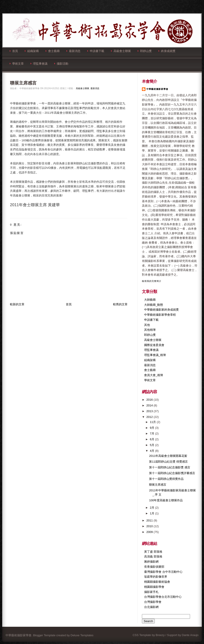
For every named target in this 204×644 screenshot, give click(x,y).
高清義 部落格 (153, 557)
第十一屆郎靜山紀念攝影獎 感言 (170, 467)
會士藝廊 (53, 51)
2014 (150, 405)
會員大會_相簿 (154, 375)
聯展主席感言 (23, 83)
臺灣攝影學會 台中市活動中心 (163, 572)
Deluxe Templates (82, 635)
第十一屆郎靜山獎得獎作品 (166, 479)
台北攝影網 (151, 607)
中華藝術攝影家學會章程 (160, 315)
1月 (153, 513)
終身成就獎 (167, 51)
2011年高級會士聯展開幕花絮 (168, 456)
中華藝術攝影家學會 (157, 89)
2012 (150, 417)
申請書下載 (96, 51)
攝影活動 (61, 64)
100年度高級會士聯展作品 (166, 500)
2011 (150, 520)
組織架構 (32, 51)
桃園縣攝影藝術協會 (157, 582)
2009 (150, 532)
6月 (153, 439)
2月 (153, 508)
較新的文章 (17, 304)
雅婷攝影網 (151, 562)
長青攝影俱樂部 (154, 567)
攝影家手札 (151, 592)
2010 (150, 526)
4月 (153, 451)
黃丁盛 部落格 (153, 552)
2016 (150, 400)
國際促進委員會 (154, 345)
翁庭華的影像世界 (156, 577)
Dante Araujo (190, 635)
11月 (153, 422)
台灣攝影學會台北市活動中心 (163, 597)
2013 (150, 411)
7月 (153, 433)
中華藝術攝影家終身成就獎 (161, 310)
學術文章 (17, 64)
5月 (153, 445)
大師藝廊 (150, 300)
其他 (147, 325)
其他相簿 (150, 330)
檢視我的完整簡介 (152, 281)
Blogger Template (44, 635)
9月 (153, 428)
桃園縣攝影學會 (154, 587)
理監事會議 (39, 64)
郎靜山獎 (145, 51)
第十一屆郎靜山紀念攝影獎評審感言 (172, 473)
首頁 (14, 51)
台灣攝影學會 (153, 602)
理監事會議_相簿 (155, 355)
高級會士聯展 (121, 51)
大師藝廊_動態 (154, 305)
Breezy (160, 635)
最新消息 (73, 51)
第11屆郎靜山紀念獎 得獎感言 (168, 462)
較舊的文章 (120, 304)
